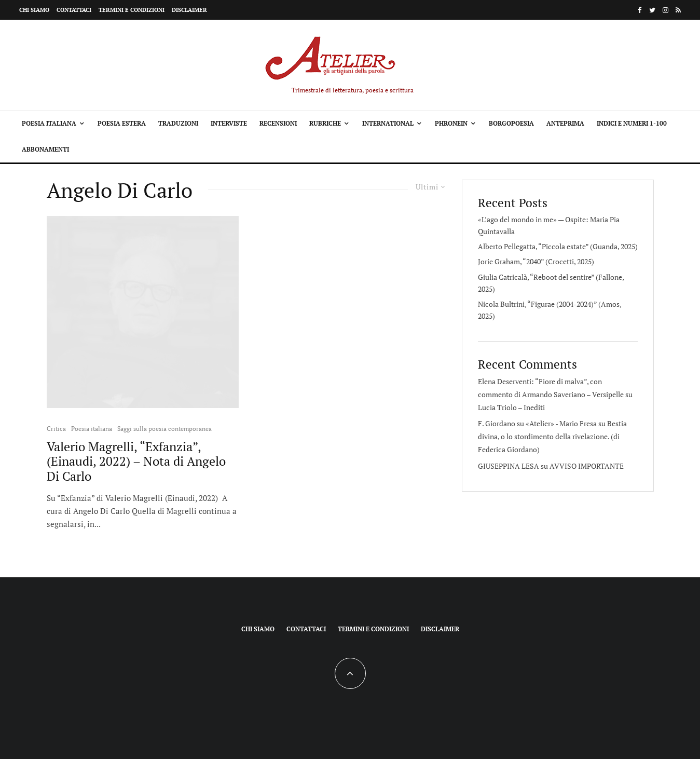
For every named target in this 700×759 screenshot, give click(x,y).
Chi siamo (34, 10)
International (388, 123)
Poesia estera (122, 123)
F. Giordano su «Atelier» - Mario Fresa (537, 423)
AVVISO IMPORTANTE (587, 466)
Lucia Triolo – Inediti (511, 407)
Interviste (229, 123)
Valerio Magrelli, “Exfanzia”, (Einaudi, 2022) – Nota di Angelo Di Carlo (136, 462)
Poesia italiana (49, 123)
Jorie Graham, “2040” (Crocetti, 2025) (536, 261)
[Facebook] (640, 10)
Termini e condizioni (132, 10)
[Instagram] (665, 10)
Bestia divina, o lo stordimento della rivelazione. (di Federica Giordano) (552, 436)
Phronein (451, 123)
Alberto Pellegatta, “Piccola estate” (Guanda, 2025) (558, 246)
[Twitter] (652, 10)
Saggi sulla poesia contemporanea (164, 429)
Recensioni (278, 123)
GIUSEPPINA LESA (509, 466)
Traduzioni (178, 123)
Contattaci (74, 10)
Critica (56, 429)
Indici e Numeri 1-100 (632, 123)
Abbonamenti (45, 149)
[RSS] (678, 10)
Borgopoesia (511, 123)
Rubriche (325, 123)
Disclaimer (189, 10)
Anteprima (565, 123)
